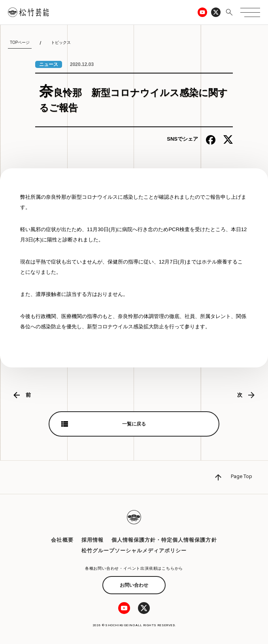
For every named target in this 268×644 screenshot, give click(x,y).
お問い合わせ (134, 585)
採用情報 (92, 540)
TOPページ (20, 42)
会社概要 (62, 540)
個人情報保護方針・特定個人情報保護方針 (164, 540)
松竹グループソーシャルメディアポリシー (134, 551)
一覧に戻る (134, 424)
